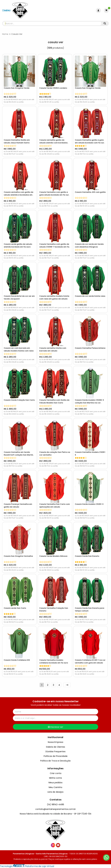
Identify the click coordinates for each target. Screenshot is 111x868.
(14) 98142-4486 (55, 804)
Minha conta (55, 778)
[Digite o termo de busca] (52, 23)
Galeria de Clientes (55, 747)
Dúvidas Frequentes (55, 751)
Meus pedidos (55, 783)
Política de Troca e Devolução (55, 761)
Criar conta (56, 773)
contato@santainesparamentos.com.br (56, 809)
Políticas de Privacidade (56, 756)
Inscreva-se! (55, 727)
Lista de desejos (55, 792)
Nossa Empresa (55, 742)
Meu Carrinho (55, 787)
